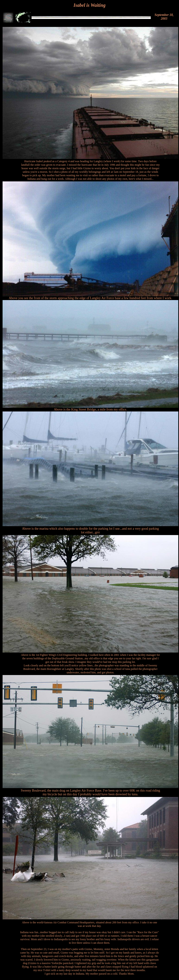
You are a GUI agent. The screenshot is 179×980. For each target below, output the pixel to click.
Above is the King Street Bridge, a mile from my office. (90, 409)
